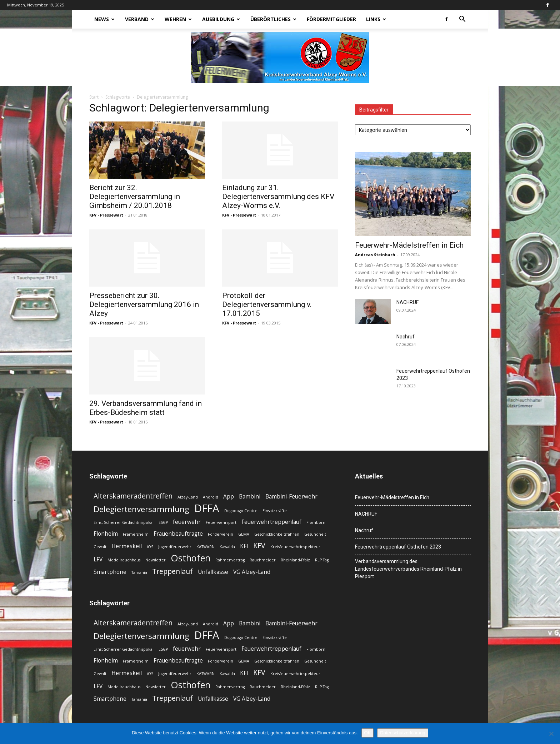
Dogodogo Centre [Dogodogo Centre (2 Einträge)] (241, 511)
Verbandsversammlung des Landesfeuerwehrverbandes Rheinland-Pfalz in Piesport (408, 569)
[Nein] (551, 734)
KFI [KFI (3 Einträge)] (244, 546)
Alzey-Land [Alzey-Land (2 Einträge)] (188, 497)
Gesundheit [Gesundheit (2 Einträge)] (315, 534)
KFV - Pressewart (106, 215)
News (104, 19)
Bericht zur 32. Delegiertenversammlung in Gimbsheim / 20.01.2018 (135, 197)
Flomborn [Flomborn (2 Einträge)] (316, 522)
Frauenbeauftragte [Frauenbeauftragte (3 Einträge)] (178, 534)
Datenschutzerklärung (402, 733)
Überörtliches (273, 19)
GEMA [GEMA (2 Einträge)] (244, 534)
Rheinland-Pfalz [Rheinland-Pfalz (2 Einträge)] (295, 560)
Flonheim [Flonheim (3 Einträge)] (106, 534)
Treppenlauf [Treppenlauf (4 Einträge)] (172, 571)
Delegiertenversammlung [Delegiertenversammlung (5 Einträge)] (141, 509)
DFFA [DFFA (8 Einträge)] (207, 508)
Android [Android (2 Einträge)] (211, 497)
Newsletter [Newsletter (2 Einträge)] (156, 560)
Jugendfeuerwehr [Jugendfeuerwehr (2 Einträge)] (175, 547)
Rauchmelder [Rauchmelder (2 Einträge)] (263, 560)
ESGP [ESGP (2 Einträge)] (163, 522)
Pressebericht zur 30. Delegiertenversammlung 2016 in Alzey (144, 304)
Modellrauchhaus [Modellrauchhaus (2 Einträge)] (124, 560)
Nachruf (406, 337)
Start (94, 97)
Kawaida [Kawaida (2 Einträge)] (227, 547)
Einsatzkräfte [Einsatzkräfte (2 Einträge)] (275, 511)
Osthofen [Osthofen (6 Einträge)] (191, 558)
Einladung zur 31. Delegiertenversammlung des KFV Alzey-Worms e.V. (278, 197)
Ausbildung (221, 19)
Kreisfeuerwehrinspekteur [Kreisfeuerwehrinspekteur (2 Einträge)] (295, 547)
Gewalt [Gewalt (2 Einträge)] (100, 547)
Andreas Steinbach (375, 255)
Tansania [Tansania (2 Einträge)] (139, 572)
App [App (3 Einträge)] (229, 497)
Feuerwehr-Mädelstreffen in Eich (409, 245)
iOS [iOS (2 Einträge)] (150, 547)
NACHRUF (407, 302)
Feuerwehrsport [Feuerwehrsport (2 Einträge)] (221, 522)
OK (368, 733)
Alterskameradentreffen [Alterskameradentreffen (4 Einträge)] (133, 496)
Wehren (178, 19)
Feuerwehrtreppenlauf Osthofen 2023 (398, 547)
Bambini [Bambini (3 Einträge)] (250, 497)
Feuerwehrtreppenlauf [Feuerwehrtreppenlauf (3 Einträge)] (271, 522)
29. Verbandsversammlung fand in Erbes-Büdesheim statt (146, 408)
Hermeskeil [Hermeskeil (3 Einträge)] (127, 546)
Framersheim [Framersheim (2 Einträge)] (136, 534)
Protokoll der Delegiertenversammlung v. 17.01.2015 (267, 304)
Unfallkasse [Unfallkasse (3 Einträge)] (213, 572)
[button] (462, 20)
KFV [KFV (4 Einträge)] (259, 545)
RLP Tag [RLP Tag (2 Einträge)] (322, 560)
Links (376, 19)
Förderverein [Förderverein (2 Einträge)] (221, 534)
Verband (140, 19)
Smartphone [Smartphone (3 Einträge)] (110, 572)
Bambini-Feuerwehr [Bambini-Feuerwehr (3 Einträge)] (291, 497)
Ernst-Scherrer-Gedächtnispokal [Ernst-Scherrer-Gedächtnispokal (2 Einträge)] (124, 522)
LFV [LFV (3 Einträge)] (98, 559)
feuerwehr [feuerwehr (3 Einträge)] (187, 522)
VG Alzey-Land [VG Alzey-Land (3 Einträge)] (252, 572)
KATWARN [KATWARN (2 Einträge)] (206, 547)
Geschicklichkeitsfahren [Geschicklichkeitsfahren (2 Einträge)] (277, 534)
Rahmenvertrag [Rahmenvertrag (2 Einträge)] (230, 560)
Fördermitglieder (331, 19)
